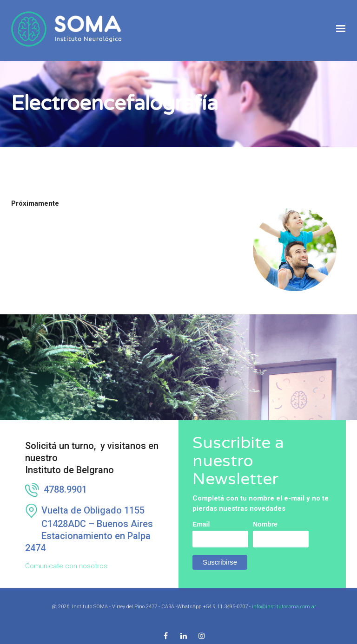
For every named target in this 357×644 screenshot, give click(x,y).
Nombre (265, 512)
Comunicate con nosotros (66, 554)
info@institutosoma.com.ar (284, 595)
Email (201, 512)
